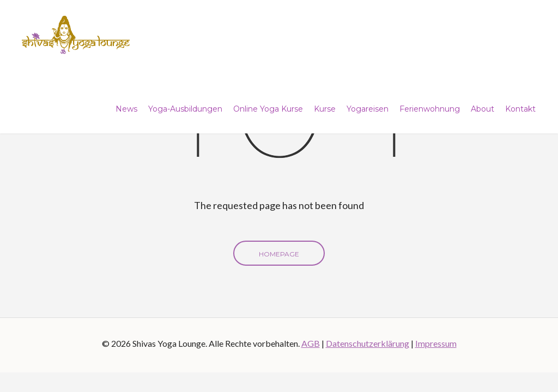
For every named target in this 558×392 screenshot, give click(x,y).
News (126, 109)
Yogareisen (368, 109)
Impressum (436, 343)
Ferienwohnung (430, 109)
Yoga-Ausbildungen (185, 109)
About (483, 109)
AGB (311, 343)
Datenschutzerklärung (368, 343)
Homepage (279, 254)
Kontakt (520, 109)
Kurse (325, 109)
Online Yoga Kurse (268, 109)
